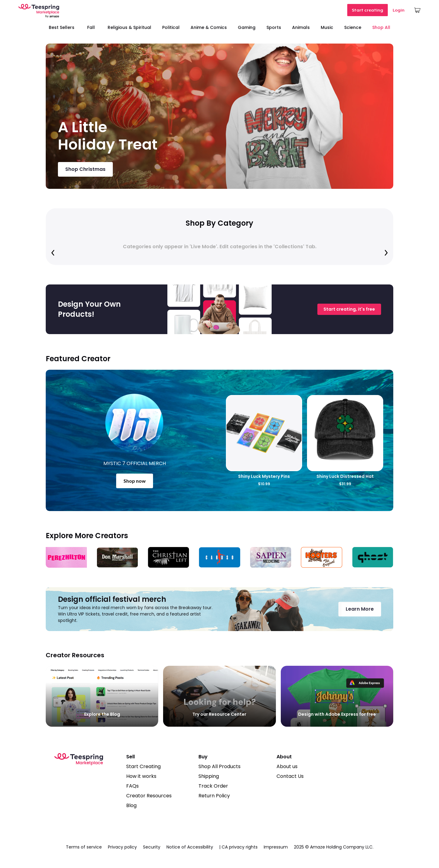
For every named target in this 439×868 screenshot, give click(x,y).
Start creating (368, 10)
